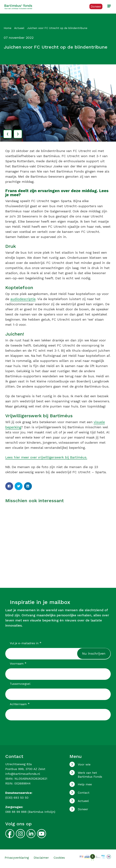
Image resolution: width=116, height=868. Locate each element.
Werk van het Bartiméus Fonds (90, 775)
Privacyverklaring (17, 858)
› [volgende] (18, 134)
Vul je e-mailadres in (26, 643)
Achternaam (20, 704)
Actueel (19, 28)
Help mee (85, 784)
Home (8, 28)
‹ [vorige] (8, 134)
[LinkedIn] (28, 486)
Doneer (83, 809)
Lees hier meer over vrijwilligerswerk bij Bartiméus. (46, 457)
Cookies (59, 858)
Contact (84, 793)
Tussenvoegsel (20, 684)
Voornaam (18, 664)
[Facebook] (9, 486)
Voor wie (84, 764)
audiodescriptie (23, 299)
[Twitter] (19, 486)
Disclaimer (41, 858)
